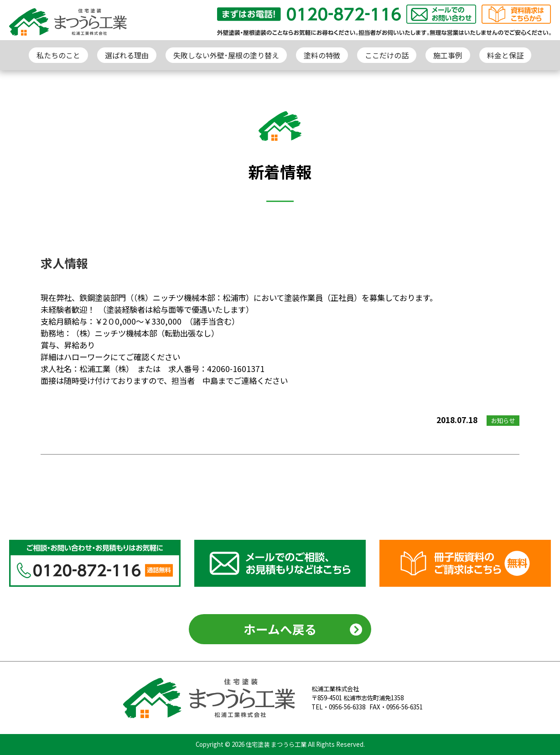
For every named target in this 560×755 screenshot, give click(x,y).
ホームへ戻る (280, 629)
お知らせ (503, 421)
